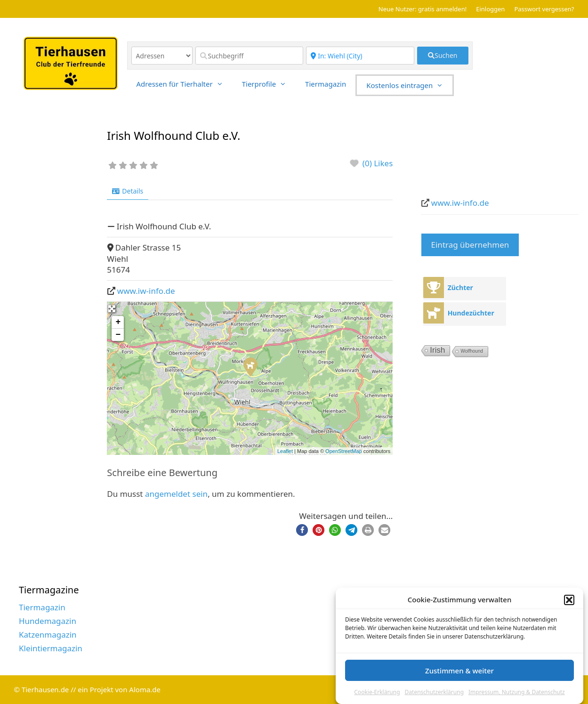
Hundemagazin (48, 621)
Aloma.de (145, 689)
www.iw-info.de (146, 291)
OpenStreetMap (344, 451)
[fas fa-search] (443, 56)
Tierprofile (269, 84)
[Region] (360, 56)
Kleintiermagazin (51, 648)
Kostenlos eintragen (409, 85)
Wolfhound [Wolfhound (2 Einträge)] (472, 351)
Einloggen (490, 9)
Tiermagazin (326, 84)
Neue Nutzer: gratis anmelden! (423, 9)
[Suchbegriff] (250, 56)
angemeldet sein (176, 494)
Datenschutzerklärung (434, 697)
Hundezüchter (471, 313)
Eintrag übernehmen (470, 245)
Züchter (460, 287)
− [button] (118, 335)
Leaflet (285, 451)
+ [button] (118, 322)
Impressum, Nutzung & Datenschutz (517, 697)
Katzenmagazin (48, 635)
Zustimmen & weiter (459, 675)
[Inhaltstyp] (162, 56)
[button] (569, 605)
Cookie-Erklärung (377, 697)
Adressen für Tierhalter (185, 84)
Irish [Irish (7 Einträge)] (437, 350)
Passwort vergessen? (544, 9)
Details (128, 191)
